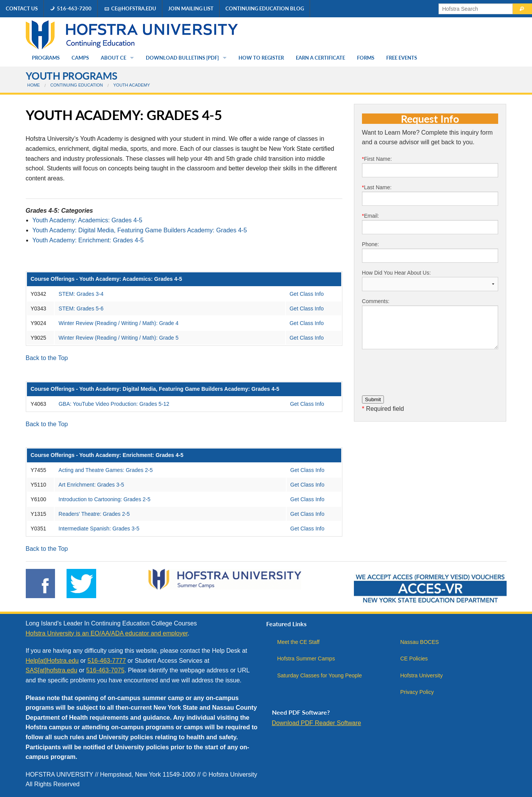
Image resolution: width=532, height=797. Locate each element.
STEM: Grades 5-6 (81, 308)
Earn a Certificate (320, 58)
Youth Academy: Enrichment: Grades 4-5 (88, 240)
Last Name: (430, 195)
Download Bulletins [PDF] (182, 58)
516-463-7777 (107, 661)
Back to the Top (47, 358)
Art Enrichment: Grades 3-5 (91, 485)
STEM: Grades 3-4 (81, 294)
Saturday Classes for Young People (320, 675)
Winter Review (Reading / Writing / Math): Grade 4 (118, 323)
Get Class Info (307, 294)
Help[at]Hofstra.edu (52, 661)
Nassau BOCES (420, 642)
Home (34, 85)
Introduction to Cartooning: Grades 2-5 (104, 499)
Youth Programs (72, 76)
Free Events (402, 58)
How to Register (261, 58)
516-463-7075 (105, 670)
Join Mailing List (191, 8)
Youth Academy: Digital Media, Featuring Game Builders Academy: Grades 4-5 (140, 230)
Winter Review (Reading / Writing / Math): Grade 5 (118, 338)
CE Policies (414, 659)
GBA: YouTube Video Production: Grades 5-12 (114, 404)
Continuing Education (77, 85)
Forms (366, 58)
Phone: (430, 252)
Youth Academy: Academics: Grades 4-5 (87, 220)
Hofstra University (422, 675)
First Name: (430, 167)
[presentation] (420, 370)
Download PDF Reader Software (317, 723)
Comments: (430, 324)
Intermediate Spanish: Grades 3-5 (99, 529)
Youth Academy (132, 85)
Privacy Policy (417, 692)
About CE (113, 58)
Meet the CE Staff (299, 642)
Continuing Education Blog (265, 8)
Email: (430, 223)
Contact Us (22, 8)
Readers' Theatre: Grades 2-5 (94, 514)
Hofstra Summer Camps (306, 659)
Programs (46, 58)
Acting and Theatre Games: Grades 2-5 (106, 470)
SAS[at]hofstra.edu (52, 670)
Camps (80, 58)
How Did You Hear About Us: (430, 280)
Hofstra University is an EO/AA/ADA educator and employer (107, 633)
